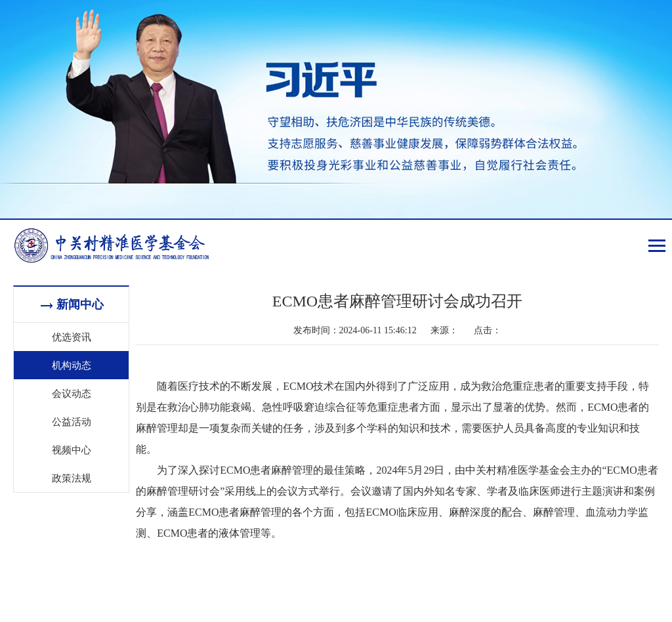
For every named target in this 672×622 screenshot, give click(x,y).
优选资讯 (72, 337)
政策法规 (72, 478)
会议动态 (72, 393)
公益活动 (72, 421)
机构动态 (72, 365)
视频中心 (72, 449)
